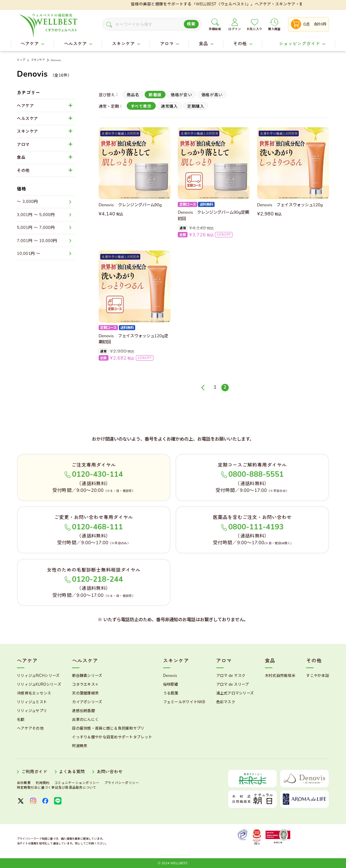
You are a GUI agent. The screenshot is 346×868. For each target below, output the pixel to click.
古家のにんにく (85, 720)
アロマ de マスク (231, 676)
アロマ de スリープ (233, 685)
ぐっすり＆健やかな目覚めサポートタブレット (112, 737)
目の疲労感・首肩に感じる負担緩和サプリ (108, 728)
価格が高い (212, 95)
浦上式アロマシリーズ (235, 693)
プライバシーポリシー (122, 783)
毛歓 (21, 720)
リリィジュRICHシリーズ (38, 676)
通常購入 (169, 106)
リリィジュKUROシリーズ (39, 685)
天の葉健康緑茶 (85, 693)
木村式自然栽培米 (280, 676)
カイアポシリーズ (87, 702)
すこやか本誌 (318, 676)
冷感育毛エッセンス (34, 693)
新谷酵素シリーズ (87, 676)
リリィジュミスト (32, 702)
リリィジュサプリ (32, 711)
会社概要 (24, 783)
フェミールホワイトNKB (184, 702)
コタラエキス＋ (85, 685)
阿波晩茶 (80, 746)
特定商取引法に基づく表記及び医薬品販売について (57, 787)
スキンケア (38, 60)
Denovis (56, 60)
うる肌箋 (171, 693)
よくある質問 (72, 772)
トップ (21, 60)
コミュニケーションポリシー (77, 783)
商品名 (133, 95)
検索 (191, 24)
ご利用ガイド (34, 772)
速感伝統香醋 (83, 711)
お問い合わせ (109, 772)
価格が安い (181, 95)
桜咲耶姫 (171, 685)
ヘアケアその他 (30, 728)
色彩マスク (226, 702)
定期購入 (196, 106)
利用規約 (43, 783)
